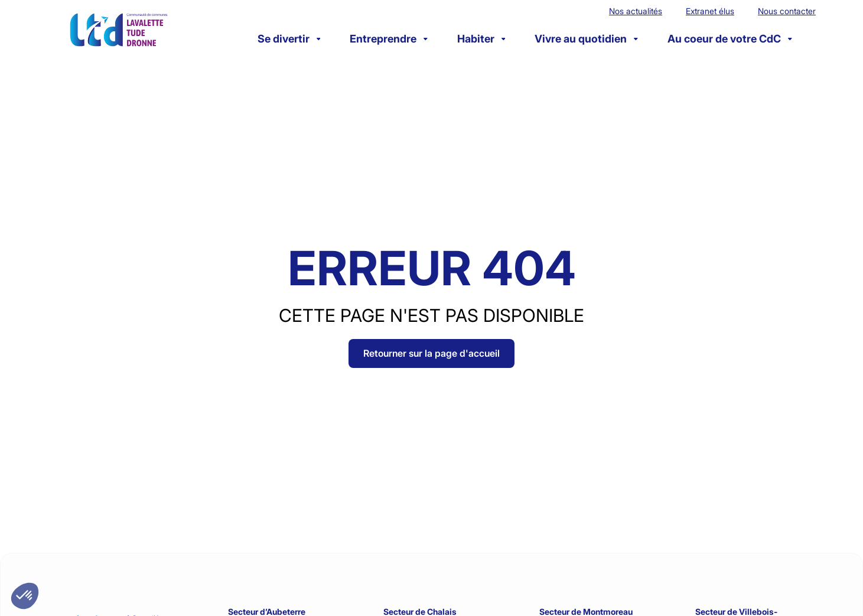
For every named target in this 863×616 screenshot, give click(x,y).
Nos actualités (636, 11)
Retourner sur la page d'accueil (431, 353)
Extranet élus (710, 11)
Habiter (481, 39)
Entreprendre (389, 39)
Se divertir (289, 39)
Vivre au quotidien (586, 39)
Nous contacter (787, 11)
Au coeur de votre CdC (730, 39)
